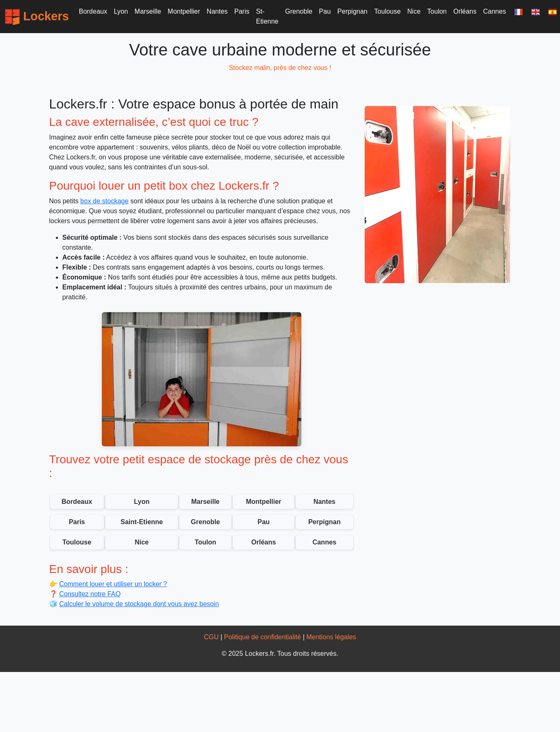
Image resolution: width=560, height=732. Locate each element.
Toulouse (387, 11)
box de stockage (105, 201)
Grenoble (299, 11)
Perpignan (352, 11)
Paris (242, 11)
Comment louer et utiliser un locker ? (113, 584)
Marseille (148, 11)
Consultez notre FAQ (90, 594)
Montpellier (184, 11)
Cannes (494, 11)
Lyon (121, 11)
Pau (325, 11)
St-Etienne (267, 16)
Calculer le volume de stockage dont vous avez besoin (139, 604)
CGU (212, 637)
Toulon (437, 11)
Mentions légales (331, 637)
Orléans (465, 11)
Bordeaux (93, 11)
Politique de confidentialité (262, 637)
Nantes (217, 11)
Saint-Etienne (142, 522)
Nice (414, 11)
